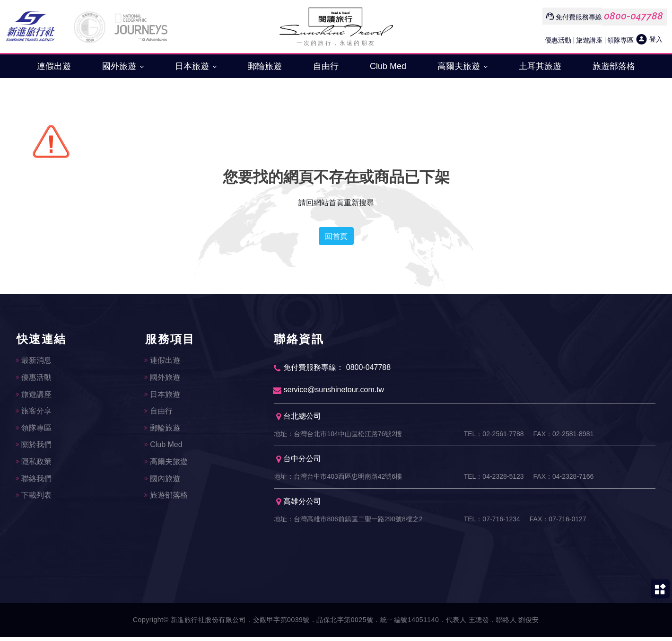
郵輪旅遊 (265, 66)
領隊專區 (620, 40)
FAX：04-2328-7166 (564, 480)
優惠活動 (558, 40)
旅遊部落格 (614, 66)
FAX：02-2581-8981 (564, 436)
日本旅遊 (196, 66)
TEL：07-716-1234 (492, 523)
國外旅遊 (123, 66)
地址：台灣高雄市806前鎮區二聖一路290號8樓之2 (348, 523)
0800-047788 (633, 16)
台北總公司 (299, 418)
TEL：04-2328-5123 (494, 480)
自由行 (326, 66)
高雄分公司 (299, 505)
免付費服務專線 (579, 17)
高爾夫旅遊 (463, 66)
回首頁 (336, 236)
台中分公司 (299, 462)
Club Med (388, 66)
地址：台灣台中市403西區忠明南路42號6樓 (338, 480)
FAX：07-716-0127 (558, 523)
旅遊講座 (589, 40)
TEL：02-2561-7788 (494, 436)
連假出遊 (54, 66)
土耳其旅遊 (540, 66)
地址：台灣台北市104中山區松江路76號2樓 (338, 436)
